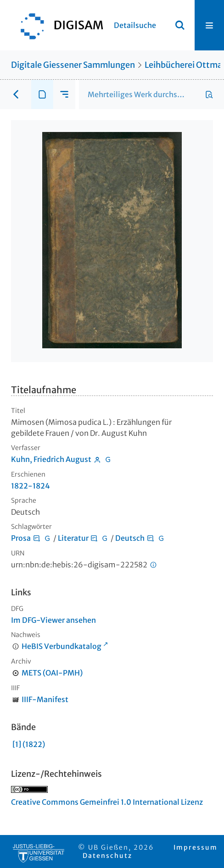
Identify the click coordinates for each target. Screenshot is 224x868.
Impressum (196, 847)
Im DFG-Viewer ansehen (53, 620)
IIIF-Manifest (45, 699)
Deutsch (130, 538)
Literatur (73, 538)
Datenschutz (107, 856)
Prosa (21, 538)
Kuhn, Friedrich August (51, 459)
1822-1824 (31, 486)
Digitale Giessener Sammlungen (73, 65)
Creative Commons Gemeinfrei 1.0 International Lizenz (107, 802)
